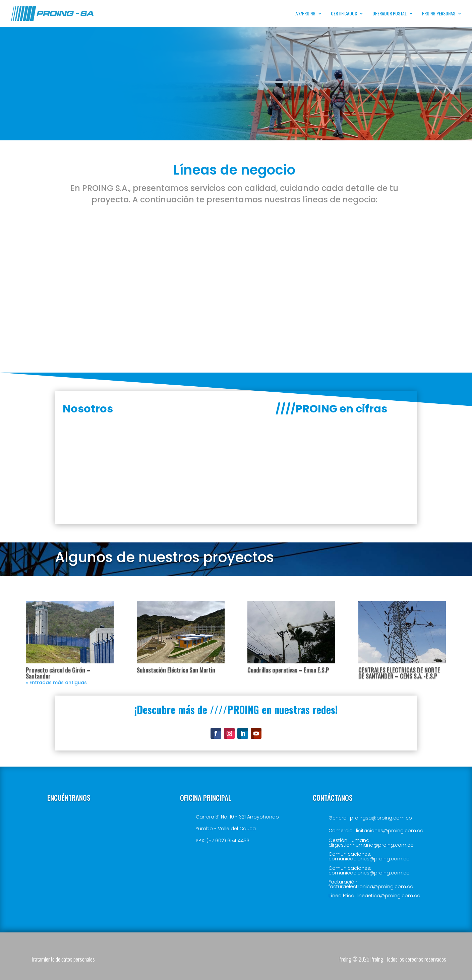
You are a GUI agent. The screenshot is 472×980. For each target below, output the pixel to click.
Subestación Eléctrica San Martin (176, 670)
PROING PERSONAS (439, 14)
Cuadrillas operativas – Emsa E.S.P (288, 670)
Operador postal (390, 14)
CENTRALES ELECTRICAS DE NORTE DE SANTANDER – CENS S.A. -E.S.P (399, 673)
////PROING (305, 14)
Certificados (344, 14)
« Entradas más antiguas (56, 682)
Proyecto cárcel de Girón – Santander (58, 673)
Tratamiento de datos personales (63, 959)
